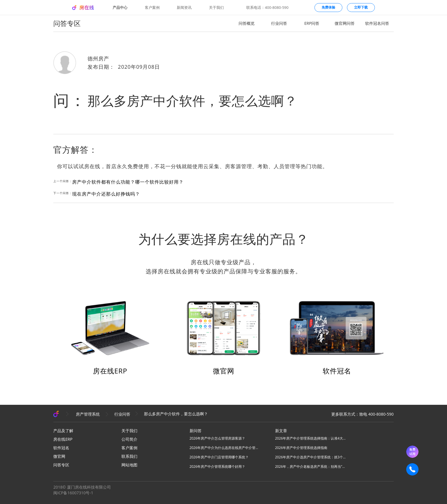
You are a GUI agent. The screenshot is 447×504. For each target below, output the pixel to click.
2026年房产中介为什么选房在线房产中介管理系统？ (225, 448)
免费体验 (328, 7)
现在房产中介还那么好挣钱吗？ (106, 194)
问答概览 (247, 23)
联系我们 (129, 456)
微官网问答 (345, 23)
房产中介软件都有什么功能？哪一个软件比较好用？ (128, 182)
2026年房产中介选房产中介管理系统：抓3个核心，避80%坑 (311, 457)
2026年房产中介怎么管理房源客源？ (217, 438)
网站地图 (129, 465)
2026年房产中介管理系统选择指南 (301, 448)
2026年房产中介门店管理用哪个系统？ (219, 457)
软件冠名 (337, 371)
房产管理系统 (88, 414)
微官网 (224, 371)
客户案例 (152, 8)
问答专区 (61, 465)
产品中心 (120, 8)
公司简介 (129, 439)
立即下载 (361, 7)
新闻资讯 (184, 8)
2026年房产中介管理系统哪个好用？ (217, 467)
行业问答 (279, 23)
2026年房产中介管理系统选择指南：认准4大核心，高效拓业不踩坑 (311, 438)
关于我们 (216, 8)
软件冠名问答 (377, 23)
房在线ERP (110, 371)
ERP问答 (312, 23)
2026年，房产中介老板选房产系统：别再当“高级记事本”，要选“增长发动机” (311, 467)
